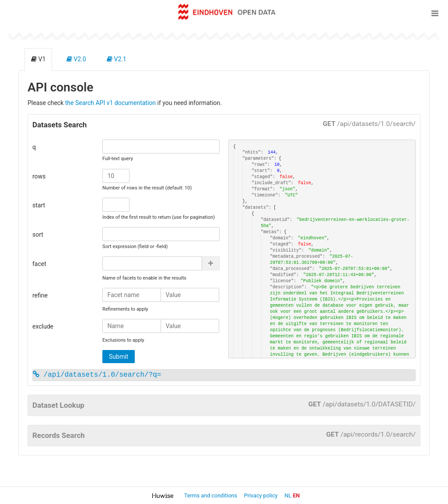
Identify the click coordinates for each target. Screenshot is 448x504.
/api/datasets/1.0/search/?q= (97, 375)
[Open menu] (435, 13)
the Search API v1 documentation (110, 103)
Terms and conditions (211, 495)
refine (40, 295)
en (296, 495)
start (39, 205)
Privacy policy (262, 495)
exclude (43, 326)
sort (38, 234)
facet (39, 264)
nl (288, 495)
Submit (119, 357)
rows (39, 176)
